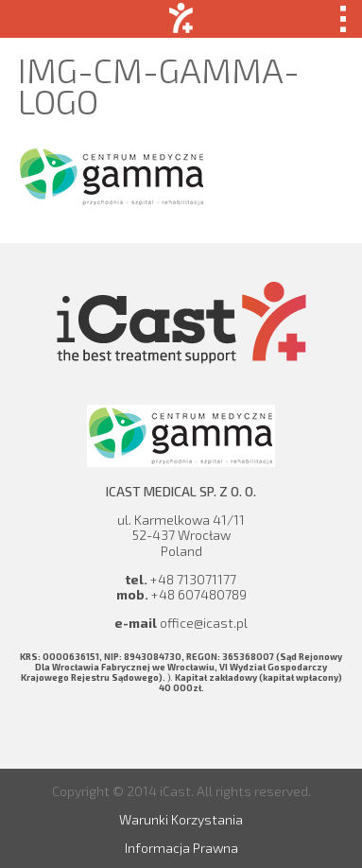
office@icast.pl (204, 623)
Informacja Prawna (181, 848)
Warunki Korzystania (181, 819)
